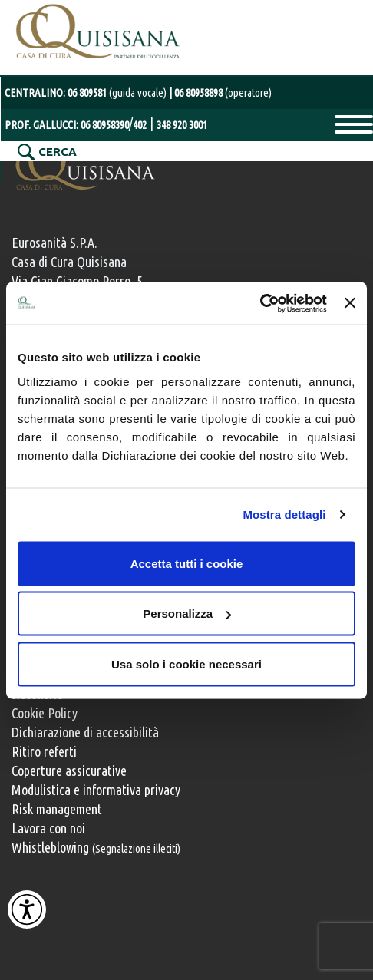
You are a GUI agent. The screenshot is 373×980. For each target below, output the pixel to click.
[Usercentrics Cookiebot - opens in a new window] (260, 303)
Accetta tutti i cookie (187, 563)
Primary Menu (354, 124)
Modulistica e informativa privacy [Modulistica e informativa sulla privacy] (96, 790)
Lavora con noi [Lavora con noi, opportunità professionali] (48, 828)
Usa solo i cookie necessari (186, 663)
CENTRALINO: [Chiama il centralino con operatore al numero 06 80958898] (87, 92)
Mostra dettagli (284, 515)
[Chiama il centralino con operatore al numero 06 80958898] (220, 92)
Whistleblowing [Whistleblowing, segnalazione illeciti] (96, 847)
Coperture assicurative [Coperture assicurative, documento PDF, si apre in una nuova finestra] (69, 770)
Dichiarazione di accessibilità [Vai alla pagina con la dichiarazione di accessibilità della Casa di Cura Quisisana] (85, 732)
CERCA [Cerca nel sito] (58, 152)
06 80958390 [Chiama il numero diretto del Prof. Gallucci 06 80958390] (105, 125)
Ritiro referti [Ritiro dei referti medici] (44, 751)
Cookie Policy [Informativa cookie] (45, 713)
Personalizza (187, 614)
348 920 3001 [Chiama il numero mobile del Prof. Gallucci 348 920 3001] (182, 125)
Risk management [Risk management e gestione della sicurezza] (57, 809)
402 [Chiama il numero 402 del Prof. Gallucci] (140, 125)
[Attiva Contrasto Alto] (27, 909)
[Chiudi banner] (350, 303)
